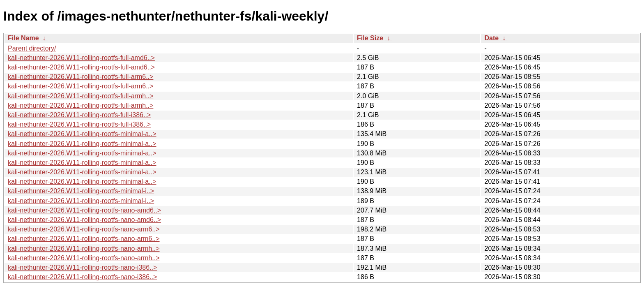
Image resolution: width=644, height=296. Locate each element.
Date (491, 38)
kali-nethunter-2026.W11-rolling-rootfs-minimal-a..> (82, 134)
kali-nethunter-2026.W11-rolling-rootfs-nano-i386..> (82, 267)
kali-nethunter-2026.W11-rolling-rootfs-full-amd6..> (81, 58)
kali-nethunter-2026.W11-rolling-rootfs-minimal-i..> (81, 191)
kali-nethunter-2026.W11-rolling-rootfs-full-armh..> (80, 96)
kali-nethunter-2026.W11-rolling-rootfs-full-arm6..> (80, 77)
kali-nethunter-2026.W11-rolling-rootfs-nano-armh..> (84, 249)
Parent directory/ (32, 48)
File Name (23, 38)
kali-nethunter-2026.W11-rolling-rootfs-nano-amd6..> (84, 210)
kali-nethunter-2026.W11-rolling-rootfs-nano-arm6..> (84, 229)
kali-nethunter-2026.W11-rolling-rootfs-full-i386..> (79, 115)
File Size (370, 38)
